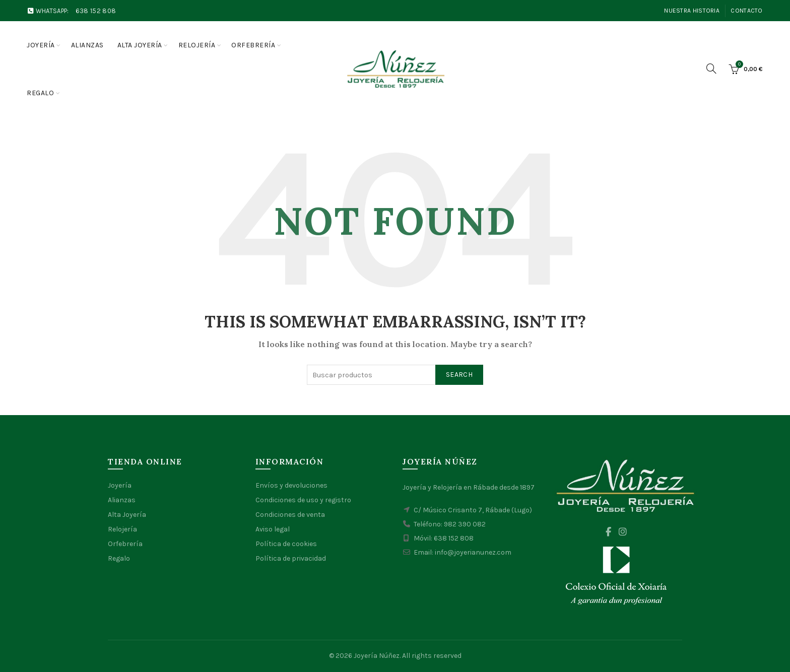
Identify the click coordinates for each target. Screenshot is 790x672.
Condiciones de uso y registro (303, 500)
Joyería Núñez (377, 656)
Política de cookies (286, 544)
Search (459, 375)
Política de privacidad (291, 558)
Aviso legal (273, 529)
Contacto (746, 11)
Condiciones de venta (290, 515)
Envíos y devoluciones (291, 485)
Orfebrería (253, 45)
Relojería (197, 45)
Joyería (41, 45)
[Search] (711, 69)
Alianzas (87, 45)
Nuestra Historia (692, 11)
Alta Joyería (127, 515)
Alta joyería (140, 45)
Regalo (40, 93)
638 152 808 (96, 11)
